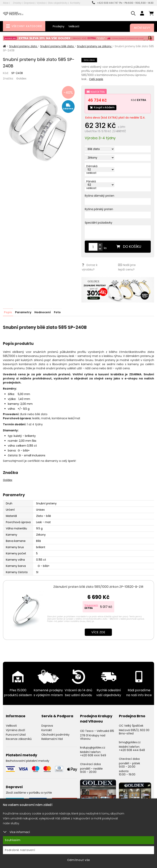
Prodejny (59, 26)
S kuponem (91, 604)
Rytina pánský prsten (99, 209)
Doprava (29, 3)
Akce (6, 3)
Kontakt (47, 729)
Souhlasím (13, 840)
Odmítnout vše (79, 860)
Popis (8, 311)
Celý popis (96, 79)
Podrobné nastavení (20, 850)
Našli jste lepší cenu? (127, 267)
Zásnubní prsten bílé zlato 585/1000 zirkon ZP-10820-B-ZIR (98, 586)
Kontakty (75, 3)
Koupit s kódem (103, 108)
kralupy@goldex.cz (93, 747)
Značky (17, 3)
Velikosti (74, 26)
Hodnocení (42, 311)
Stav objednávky (58, 3)
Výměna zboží (15, 729)
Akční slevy (142, 28)
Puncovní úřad (16, 734)
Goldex (21, 78)
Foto (57, 311)
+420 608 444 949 (93, 754)
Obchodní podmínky (55, 734)
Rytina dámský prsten (99, 196)
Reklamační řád (52, 738)
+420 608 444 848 (132, 749)
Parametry (23, 311)
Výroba (41, 3)
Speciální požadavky (99, 223)
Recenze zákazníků (19, 738)
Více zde (98, 631)
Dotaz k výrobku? (89, 267)
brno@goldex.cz (130, 741)
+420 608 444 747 (105, 3)
